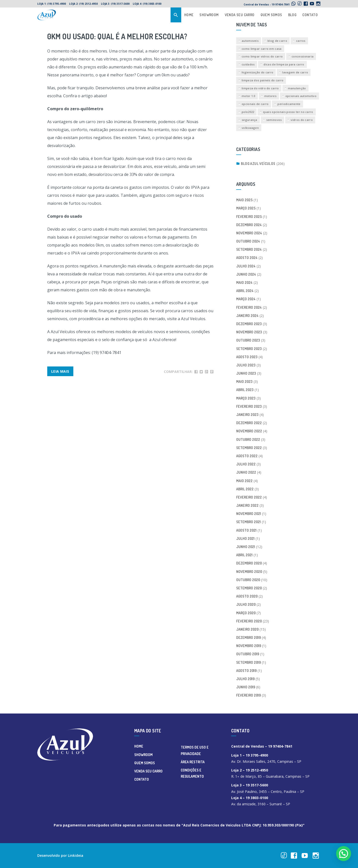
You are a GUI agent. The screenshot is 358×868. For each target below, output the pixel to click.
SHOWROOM (209, 15)
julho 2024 (246, 266)
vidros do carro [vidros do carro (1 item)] (302, 120)
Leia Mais (60, 371)
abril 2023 (245, 390)
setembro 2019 (248, 662)
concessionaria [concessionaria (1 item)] (303, 56)
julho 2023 (246, 365)
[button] (344, 854)
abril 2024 (245, 291)
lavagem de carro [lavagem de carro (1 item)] (295, 72)
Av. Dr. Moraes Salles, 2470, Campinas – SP (266, 761)
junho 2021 (246, 547)
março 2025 (246, 208)
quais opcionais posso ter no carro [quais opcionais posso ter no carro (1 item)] (288, 112)
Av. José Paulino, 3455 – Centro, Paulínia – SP (268, 791)
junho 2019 (246, 687)
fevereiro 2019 (248, 695)
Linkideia (76, 855)
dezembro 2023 (249, 324)
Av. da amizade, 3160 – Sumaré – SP (261, 804)
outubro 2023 (248, 340)
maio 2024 (244, 282)
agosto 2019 (246, 671)
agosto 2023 (247, 357)
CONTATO (310, 15)
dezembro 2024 (249, 225)
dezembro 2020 (249, 563)
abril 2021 (244, 555)
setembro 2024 (249, 249)
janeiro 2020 (247, 629)
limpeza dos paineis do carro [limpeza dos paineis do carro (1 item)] (263, 80)
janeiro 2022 (247, 505)
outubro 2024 (248, 241)
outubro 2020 (248, 580)
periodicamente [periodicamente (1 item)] (289, 104)
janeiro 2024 (247, 316)
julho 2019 (245, 679)
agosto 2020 (247, 596)
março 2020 (246, 613)
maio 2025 (244, 200)
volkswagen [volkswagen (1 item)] (250, 128)
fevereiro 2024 (249, 307)
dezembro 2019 (248, 638)
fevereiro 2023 (249, 406)
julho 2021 (245, 538)
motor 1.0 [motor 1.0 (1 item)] (248, 96)
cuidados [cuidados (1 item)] (248, 64)
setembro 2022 (249, 448)
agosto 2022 (247, 456)
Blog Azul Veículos (258, 164)
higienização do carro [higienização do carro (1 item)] (257, 72)
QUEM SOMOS (271, 15)
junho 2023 (246, 373)
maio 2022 (244, 481)
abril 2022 (245, 489)
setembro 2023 (249, 349)
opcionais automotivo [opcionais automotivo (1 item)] (301, 96)
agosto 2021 (246, 530)
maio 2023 (244, 382)
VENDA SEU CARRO (240, 15)
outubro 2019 (248, 654)
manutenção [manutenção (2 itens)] (297, 88)
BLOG (292, 15)
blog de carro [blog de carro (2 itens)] (277, 41)
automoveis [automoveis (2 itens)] (250, 41)
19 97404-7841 (280, 746)
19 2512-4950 (257, 770)
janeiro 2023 (247, 415)
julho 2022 (246, 464)
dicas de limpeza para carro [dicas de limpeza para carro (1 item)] (284, 64)
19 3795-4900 (257, 755)
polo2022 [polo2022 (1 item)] (248, 112)
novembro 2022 (249, 431)
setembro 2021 (248, 522)
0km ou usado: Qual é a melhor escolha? (117, 36)
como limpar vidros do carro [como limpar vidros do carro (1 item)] (262, 56)
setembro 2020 (249, 588)
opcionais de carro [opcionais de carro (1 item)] (255, 104)
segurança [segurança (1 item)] (249, 120)
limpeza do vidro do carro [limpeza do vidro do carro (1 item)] (260, 88)
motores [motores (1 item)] (270, 96)
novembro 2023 (249, 332)
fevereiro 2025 (249, 217)
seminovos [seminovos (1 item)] (274, 120)
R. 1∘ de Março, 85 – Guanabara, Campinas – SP (270, 776)
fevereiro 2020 (249, 621)
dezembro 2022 (249, 423)
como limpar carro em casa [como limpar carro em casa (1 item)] (262, 49)
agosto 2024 (247, 258)
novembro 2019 (249, 646)
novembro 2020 (249, 572)
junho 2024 (246, 274)
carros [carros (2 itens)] (301, 41)
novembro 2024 (249, 233)
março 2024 (246, 299)
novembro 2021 (249, 514)
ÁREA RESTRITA (193, 762)
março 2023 (246, 398)
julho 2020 (246, 604)
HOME (189, 15)
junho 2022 (246, 472)
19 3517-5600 (257, 785)
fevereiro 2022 (249, 497)
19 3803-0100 (257, 798)
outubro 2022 (248, 439)
